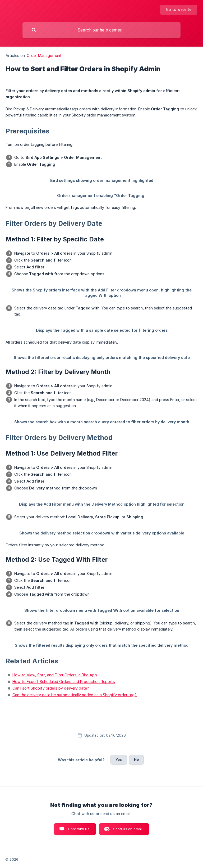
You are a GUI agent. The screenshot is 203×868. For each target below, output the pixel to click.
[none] (179, 10)
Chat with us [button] (79, 829)
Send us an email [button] (128, 829)
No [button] (136, 759)
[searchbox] (101, 30)
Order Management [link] (44, 55)
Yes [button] (119, 759)
